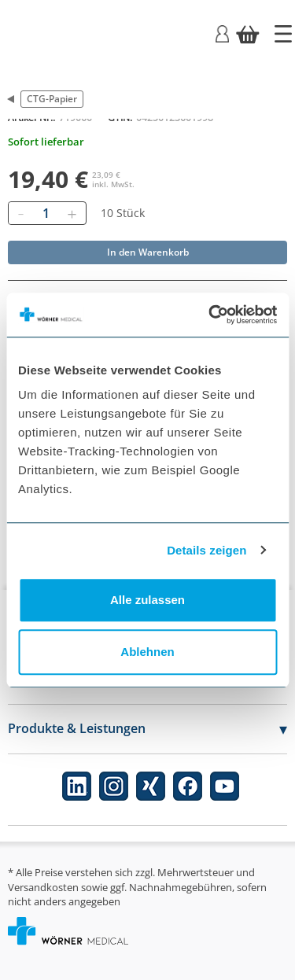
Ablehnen (147, 652)
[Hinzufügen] (72, 213)
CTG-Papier (52, 99)
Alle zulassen (147, 600)
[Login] (222, 33)
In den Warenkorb (148, 252)
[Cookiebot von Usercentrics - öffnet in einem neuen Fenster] (210, 315)
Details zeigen (206, 550)
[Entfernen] (20, 213)
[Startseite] (283, 34)
